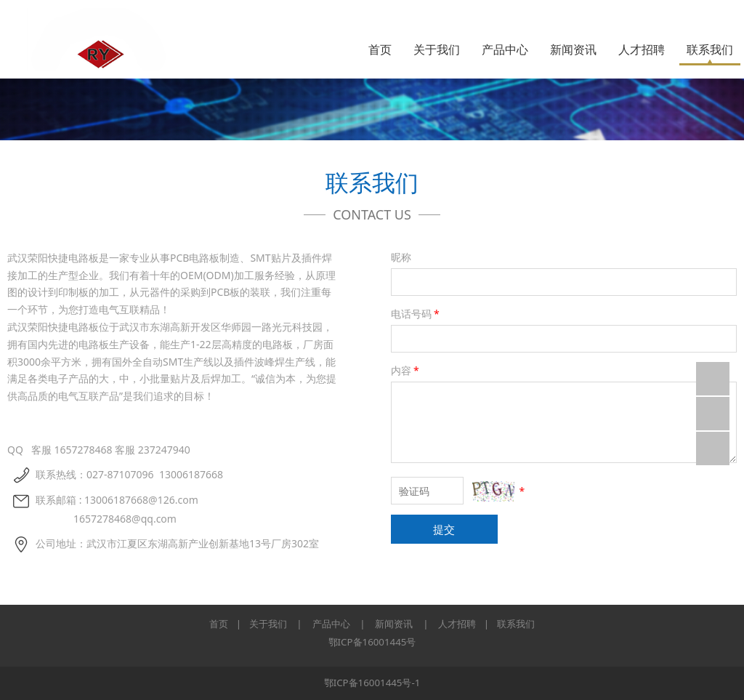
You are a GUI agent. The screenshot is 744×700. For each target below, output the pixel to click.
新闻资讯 (573, 49)
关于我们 (437, 49)
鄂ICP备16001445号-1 (372, 683)
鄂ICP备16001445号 (372, 642)
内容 (406, 370)
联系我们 (710, 49)
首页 (380, 49)
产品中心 (505, 49)
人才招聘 (642, 49)
